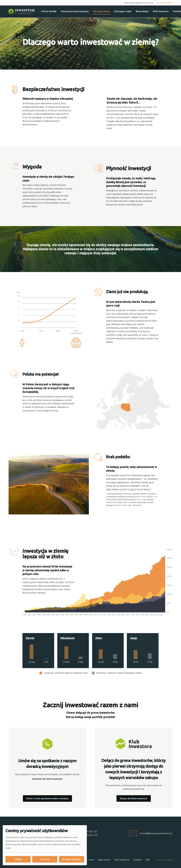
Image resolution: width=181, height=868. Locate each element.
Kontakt (137, 860)
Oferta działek (49, 11)
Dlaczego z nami (123, 11)
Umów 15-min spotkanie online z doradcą (47, 798)
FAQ (148, 860)
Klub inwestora (161, 11)
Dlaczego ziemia (101, 11)
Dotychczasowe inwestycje (75, 11)
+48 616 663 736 (89, 835)
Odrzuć (18, 859)
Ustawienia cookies (165, 860)
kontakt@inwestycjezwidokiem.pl (156, 833)
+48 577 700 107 (165, 3)
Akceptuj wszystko (72, 859)
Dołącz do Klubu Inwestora (134, 799)
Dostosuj (45, 859)
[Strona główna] (22, 11)
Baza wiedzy (142, 11)
